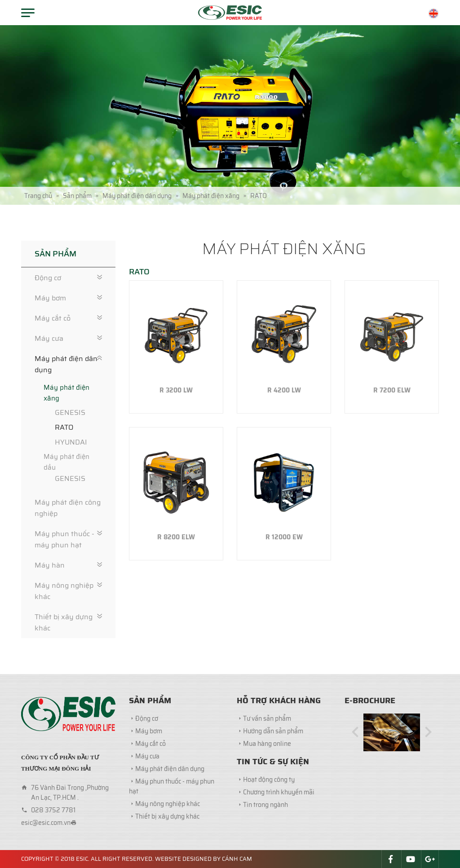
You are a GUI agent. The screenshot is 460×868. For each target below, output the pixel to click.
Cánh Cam (237, 859)
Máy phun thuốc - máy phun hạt (64, 539)
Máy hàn (50, 565)
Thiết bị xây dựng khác (64, 622)
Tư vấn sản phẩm (267, 718)
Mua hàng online (267, 744)
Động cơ (48, 278)
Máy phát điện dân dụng (66, 364)
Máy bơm (50, 298)
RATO (64, 427)
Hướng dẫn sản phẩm (273, 731)
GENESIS (70, 412)
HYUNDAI (71, 442)
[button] (355, 733)
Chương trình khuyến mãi (279, 792)
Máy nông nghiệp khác (64, 591)
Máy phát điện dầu (66, 462)
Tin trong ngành (265, 805)
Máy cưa (49, 338)
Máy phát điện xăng (66, 393)
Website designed (183, 859)
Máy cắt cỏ (53, 318)
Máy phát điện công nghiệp (68, 508)
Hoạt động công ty (269, 780)
